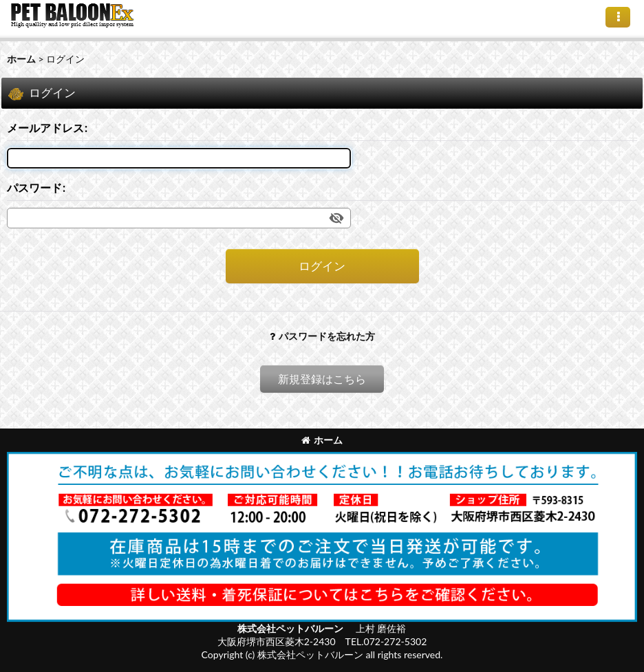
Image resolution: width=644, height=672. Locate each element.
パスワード (34, 187)
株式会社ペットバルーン (291, 628)
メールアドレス (45, 128)
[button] (618, 17)
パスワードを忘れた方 (322, 336)
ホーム (322, 440)
